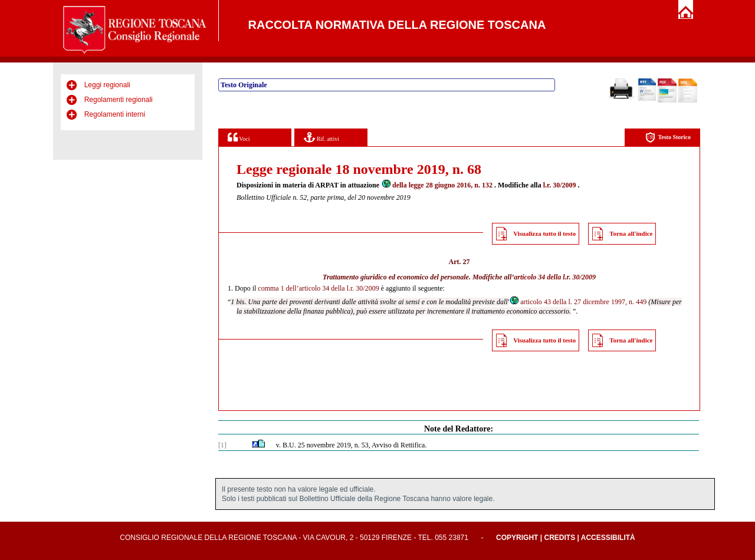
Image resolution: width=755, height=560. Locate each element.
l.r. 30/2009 (560, 185)
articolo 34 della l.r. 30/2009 (555, 277)
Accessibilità (608, 538)
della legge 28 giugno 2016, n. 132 (437, 185)
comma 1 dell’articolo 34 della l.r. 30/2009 (318, 288)
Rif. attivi (321, 137)
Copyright (517, 538)
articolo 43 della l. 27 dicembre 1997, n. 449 (578, 302)
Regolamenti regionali (119, 100)
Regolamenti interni (115, 114)
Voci (239, 137)
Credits (559, 538)
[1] (222, 445)
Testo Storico (668, 138)
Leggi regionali (107, 85)
